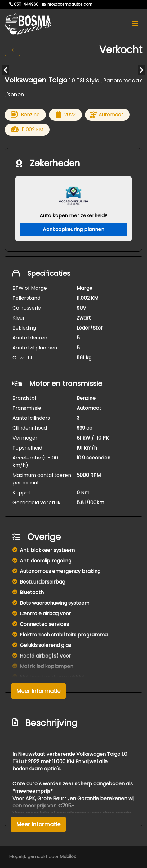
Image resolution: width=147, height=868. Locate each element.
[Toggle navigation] (135, 24)
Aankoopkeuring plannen (73, 229)
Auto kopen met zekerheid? (73, 216)
